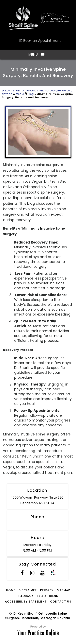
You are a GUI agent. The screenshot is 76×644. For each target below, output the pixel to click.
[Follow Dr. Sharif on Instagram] (32, 573)
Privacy (47, 590)
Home (11, 590)
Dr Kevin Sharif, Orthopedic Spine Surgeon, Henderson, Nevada (37, 92)
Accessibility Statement (26, 602)
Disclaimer (28, 590)
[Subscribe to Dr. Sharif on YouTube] (43, 573)
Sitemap (64, 590)
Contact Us (61, 602)
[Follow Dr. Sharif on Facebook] (22, 573)
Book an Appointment (42, 41)
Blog (31, 94)
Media (20, 94)
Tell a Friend (48, 596)
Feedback (26, 596)
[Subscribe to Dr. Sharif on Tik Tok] (53, 573)
